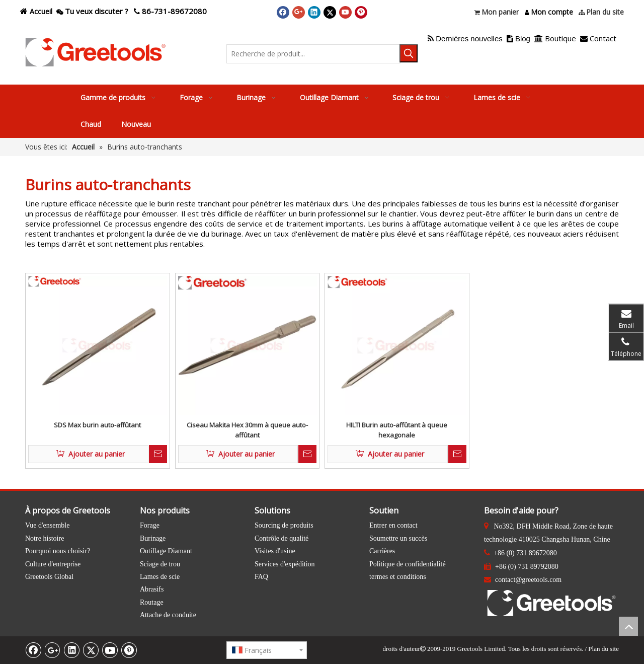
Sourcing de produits (284, 525)
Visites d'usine (275, 551)
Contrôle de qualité (281, 538)
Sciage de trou (160, 564)
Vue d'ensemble (47, 525)
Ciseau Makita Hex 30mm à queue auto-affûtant (247, 430)
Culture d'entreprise (53, 564)
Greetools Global (49, 577)
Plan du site (603, 649)
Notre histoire (45, 538)
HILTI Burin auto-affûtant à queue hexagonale (397, 430)
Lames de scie (160, 577)
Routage (152, 602)
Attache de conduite (168, 615)
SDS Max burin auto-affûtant (97, 425)
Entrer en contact (393, 525)
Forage (150, 525)
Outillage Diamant (166, 551)
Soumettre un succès (398, 538)
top (628, 626)
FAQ (261, 577)
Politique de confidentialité (408, 564)
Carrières (382, 551)
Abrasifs (152, 589)
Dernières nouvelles (465, 39)
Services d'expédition (285, 564)
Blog (523, 39)
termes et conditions (398, 577)
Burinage (153, 538)
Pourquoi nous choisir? (58, 551)
